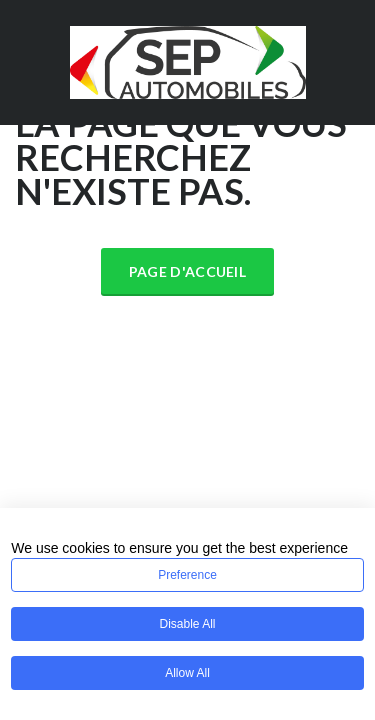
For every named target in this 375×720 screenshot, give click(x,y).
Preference (187, 575)
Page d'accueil (187, 271)
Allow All (187, 673)
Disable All (187, 624)
